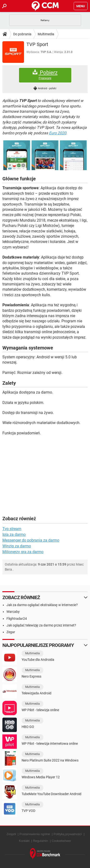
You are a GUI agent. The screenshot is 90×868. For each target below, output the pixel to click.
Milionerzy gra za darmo (23, 552)
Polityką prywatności (68, 834)
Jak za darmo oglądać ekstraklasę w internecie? (42, 605)
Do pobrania (22, 34)
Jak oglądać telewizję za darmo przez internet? (41, 625)
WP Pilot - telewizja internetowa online (50, 744)
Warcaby (13, 612)
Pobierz (45, 75)
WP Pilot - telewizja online (40, 710)
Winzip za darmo (17, 546)
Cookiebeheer (61, 841)
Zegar (11, 632)
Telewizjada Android (36, 693)
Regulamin (41, 841)
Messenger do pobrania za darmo (31, 540)
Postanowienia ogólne (35, 834)
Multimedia (46, 34)
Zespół (11, 834)
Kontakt (24, 841)
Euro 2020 (58, 133)
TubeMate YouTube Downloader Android (51, 794)
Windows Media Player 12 (41, 777)
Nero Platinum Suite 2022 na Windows (50, 760)
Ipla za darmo (14, 534)
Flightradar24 (17, 619)
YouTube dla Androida (38, 660)
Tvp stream (12, 529)
